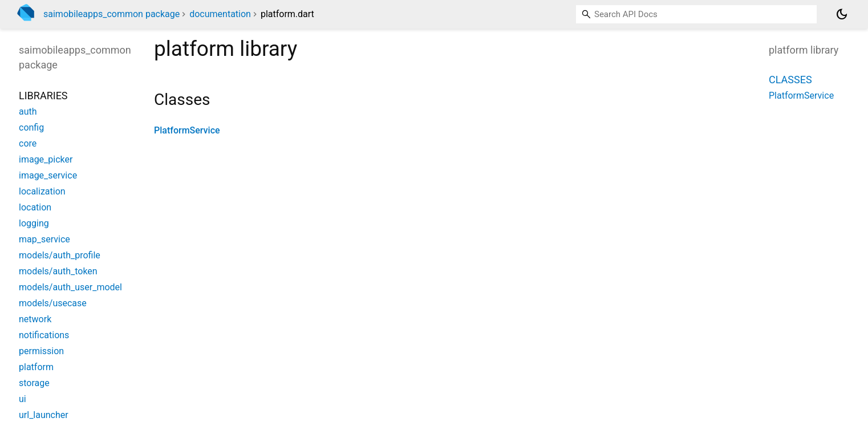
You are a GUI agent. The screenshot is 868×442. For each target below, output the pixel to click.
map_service (44, 239)
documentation (220, 14)
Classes (790, 80)
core (28, 143)
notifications (44, 335)
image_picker (46, 159)
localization (42, 191)
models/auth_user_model (70, 287)
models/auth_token (58, 271)
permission (41, 351)
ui (23, 399)
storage (34, 383)
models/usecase (53, 303)
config (31, 127)
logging (34, 223)
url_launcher (44, 415)
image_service (48, 175)
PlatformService (187, 130)
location (35, 207)
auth (28, 111)
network (35, 319)
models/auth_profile (60, 255)
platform (36, 367)
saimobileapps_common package (111, 14)
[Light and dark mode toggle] (842, 14)
